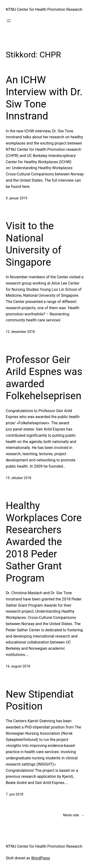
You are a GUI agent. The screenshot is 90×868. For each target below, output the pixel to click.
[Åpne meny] (9, 21)
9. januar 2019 (16, 198)
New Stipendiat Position (40, 700)
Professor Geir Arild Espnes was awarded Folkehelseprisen (44, 378)
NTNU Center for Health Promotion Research (44, 9)
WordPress (41, 858)
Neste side (74, 815)
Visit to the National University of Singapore (34, 244)
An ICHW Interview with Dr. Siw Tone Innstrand (44, 98)
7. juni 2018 (15, 794)
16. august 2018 (18, 666)
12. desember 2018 (20, 332)
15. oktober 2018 (18, 478)
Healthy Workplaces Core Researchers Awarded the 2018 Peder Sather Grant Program (44, 542)
